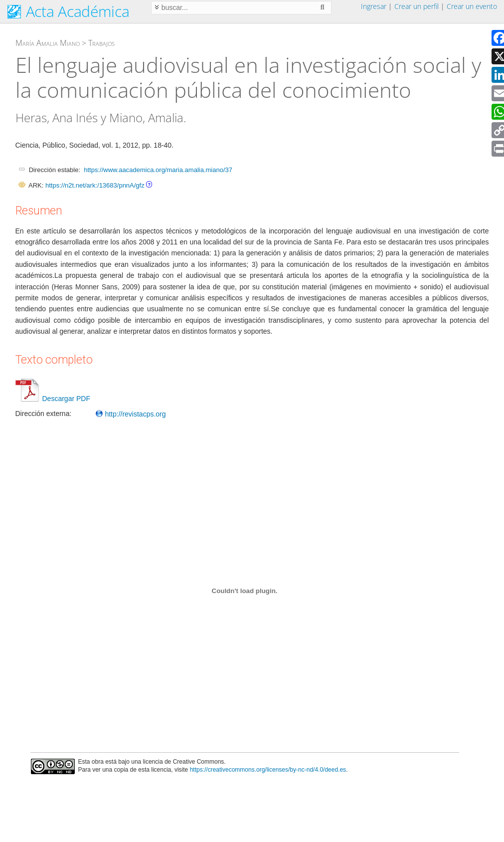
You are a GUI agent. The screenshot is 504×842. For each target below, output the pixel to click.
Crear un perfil (417, 6)
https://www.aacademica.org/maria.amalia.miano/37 (158, 170)
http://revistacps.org (131, 414)
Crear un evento (472, 6)
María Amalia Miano (48, 43)
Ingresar (374, 6)
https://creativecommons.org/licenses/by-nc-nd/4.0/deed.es (268, 770)
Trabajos (101, 43)
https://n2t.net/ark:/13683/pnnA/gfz (95, 185)
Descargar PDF (53, 399)
